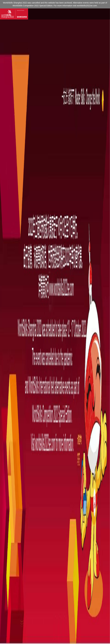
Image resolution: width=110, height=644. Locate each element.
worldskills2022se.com (87, 6)
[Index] (14, 14)
